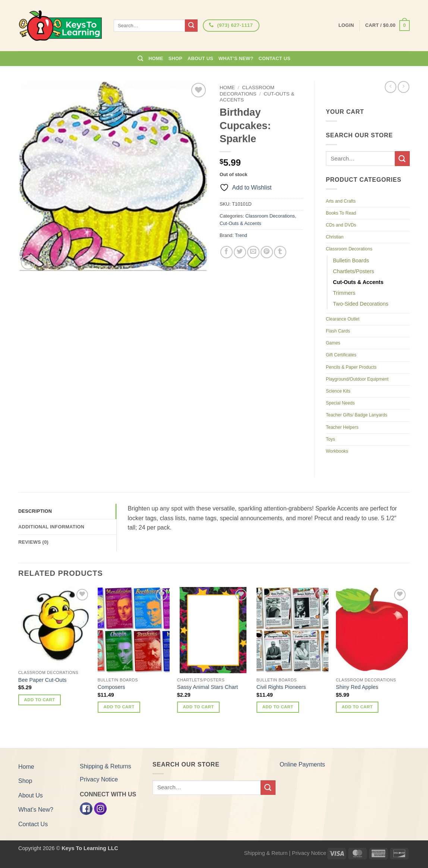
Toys (331, 439)
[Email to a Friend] (253, 252)
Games (333, 343)
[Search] (140, 59)
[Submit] (191, 26)
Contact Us (275, 58)
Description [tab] (35, 511)
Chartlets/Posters (353, 271)
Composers (111, 687)
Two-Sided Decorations (361, 304)
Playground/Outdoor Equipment (357, 379)
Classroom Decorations (247, 90)
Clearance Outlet (343, 319)
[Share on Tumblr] (280, 252)
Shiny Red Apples (357, 687)
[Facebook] (86, 808)
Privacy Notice (99, 779)
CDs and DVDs (341, 225)
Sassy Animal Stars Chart (207, 687)
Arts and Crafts (341, 201)
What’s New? (236, 58)
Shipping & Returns (106, 766)
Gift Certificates (341, 355)
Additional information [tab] (51, 527)
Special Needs (340, 403)
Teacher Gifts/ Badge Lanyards (357, 415)
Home (156, 58)
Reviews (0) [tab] (33, 542)
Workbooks (337, 451)
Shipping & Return (266, 853)
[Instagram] (100, 808)
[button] (388, 26)
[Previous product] (404, 87)
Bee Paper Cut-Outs (43, 680)
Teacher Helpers (342, 427)
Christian (335, 237)
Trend (241, 235)
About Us (200, 58)
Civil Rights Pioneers (281, 687)
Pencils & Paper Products (351, 367)
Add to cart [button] (40, 700)
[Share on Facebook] (226, 252)
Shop (175, 58)
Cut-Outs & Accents (240, 223)
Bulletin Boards (351, 260)
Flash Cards (338, 331)
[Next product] (391, 87)
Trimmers (344, 293)
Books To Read (341, 213)
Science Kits (338, 391)
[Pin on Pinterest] (267, 252)
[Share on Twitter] (240, 252)
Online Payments (302, 764)
